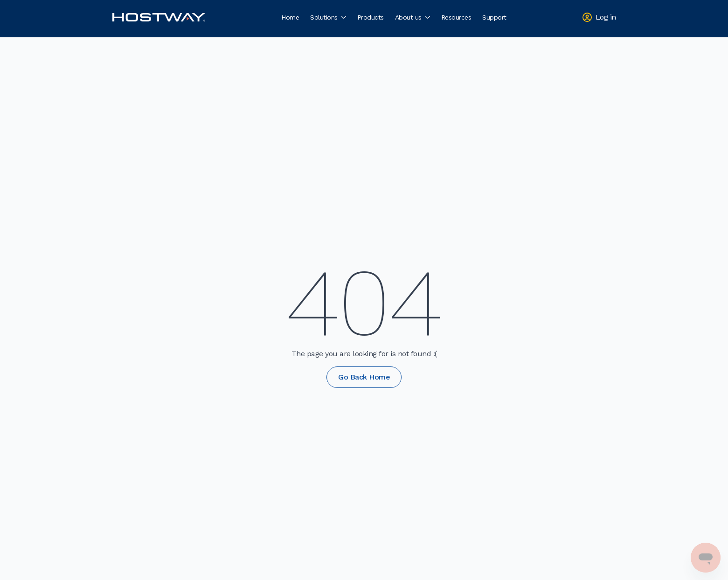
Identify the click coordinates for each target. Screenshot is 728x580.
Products (371, 17)
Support (494, 17)
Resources (456, 17)
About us (408, 17)
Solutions (324, 17)
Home (290, 17)
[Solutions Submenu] (345, 17)
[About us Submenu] (429, 17)
